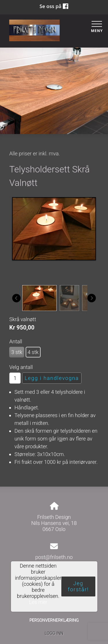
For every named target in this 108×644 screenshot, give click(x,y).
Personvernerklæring (54, 620)
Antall (16, 341)
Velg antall (21, 367)
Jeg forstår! (78, 587)
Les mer (38, 602)
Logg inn (54, 633)
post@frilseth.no (54, 557)
